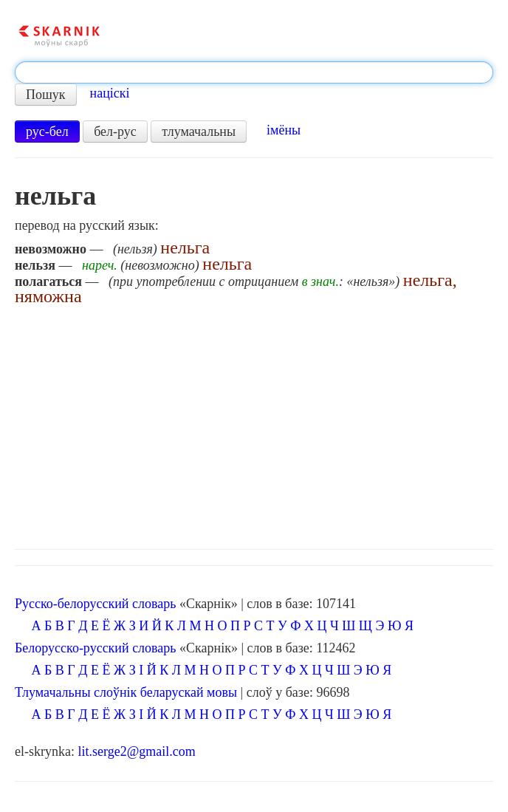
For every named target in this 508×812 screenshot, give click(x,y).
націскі (110, 93)
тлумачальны (199, 132)
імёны (284, 130)
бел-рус (115, 132)
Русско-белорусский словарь (95, 604)
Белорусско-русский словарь (96, 648)
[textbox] (254, 72)
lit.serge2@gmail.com (136, 751)
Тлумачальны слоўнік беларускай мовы (126, 692)
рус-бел (47, 132)
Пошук (46, 95)
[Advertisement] (254, 423)
